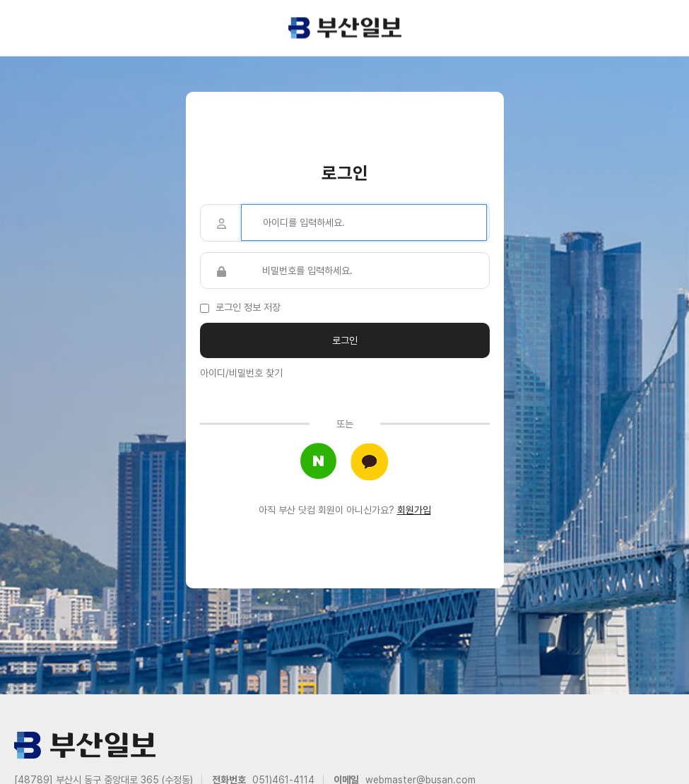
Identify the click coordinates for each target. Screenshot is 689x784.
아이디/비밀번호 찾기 (241, 373)
